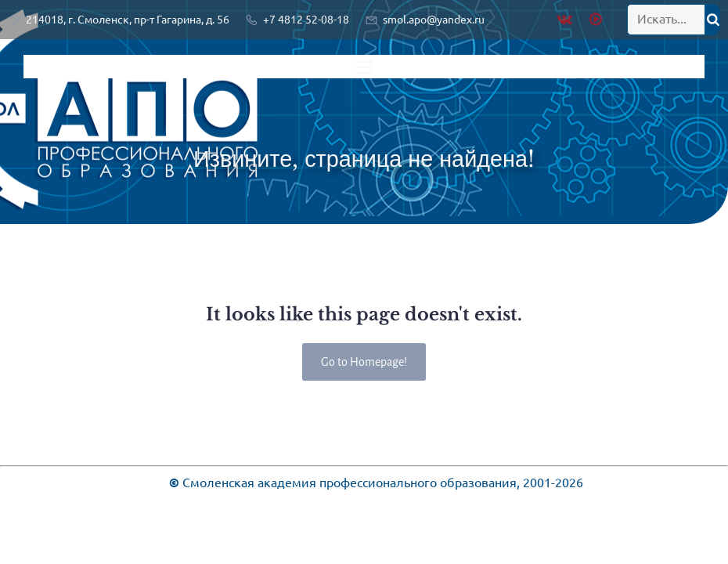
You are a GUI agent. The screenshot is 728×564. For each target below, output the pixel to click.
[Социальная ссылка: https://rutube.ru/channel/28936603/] (598, 20)
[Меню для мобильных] (364, 67)
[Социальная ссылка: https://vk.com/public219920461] (568, 20)
